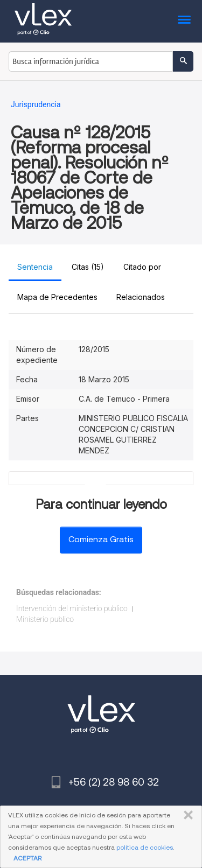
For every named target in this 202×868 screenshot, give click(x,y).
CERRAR (186, 815)
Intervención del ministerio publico (72, 608)
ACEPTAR (27, 858)
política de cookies (145, 847)
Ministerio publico (45, 619)
